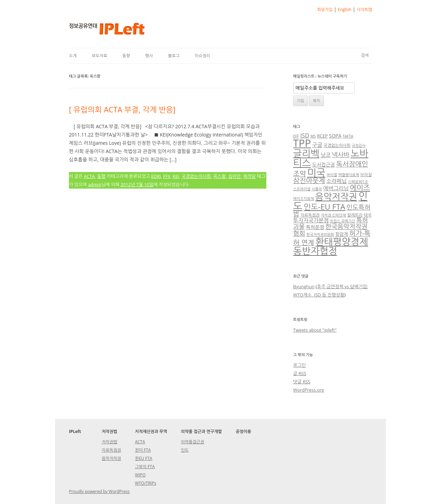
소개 (73, 56)
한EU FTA (144, 458)
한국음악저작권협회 (330, 230)
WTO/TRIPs (146, 483)
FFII (167, 176)
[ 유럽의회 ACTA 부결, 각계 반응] (122, 109)
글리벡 (306, 153)
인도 (185, 450)
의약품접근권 (193, 442)
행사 (149, 56)
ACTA (89, 176)
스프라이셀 (302, 189)
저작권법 (109, 442)
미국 (316, 172)
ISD (305, 135)
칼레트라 (355, 215)
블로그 (174, 56)
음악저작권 (336, 196)
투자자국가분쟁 (311, 220)
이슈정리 (202, 56)
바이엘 (332, 175)
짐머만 (234, 176)
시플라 (317, 189)
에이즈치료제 (304, 199)
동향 (126, 56)
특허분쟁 (315, 227)
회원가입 (325, 9)
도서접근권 (324, 165)
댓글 (302, 382)
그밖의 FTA (145, 467)
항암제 (342, 234)
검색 (365, 55)
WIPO (140, 475)
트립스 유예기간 (343, 221)
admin (95, 184)
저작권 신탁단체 (333, 215)
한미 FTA (143, 450)
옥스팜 (220, 176)
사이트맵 (364, 9)
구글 (317, 145)
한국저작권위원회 (320, 234)
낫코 (326, 155)
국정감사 (359, 145)
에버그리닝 (336, 188)
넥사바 (341, 154)
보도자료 (99, 56)
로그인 (300, 365)
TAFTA (348, 136)
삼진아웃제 (309, 180)
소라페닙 (336, 181)
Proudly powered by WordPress (99, 491)
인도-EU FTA (324, 206)
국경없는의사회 (196, 176)
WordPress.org (309, 390)
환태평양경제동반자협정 (331, 246)
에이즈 (360, 188)
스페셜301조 (358, 182)
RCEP (322, 136)
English (345, 9)
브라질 (366, 174)
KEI (176, 176)
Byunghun (304, 286)
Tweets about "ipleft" (315, 330)
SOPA (335, 136)
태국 (368, 215)
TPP (302, 143)
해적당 (250, 176)
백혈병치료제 (349, 175)
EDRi (156, 176)
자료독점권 (310, 215)
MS (313, 136)
